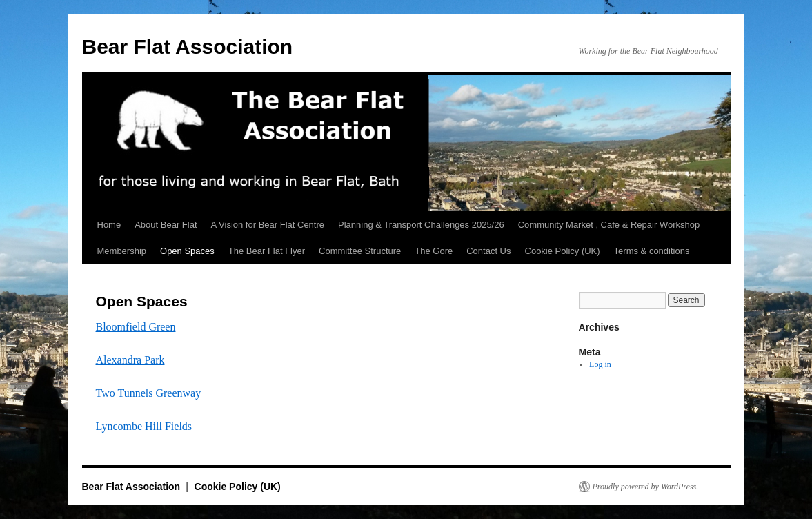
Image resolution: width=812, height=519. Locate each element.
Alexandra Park (130, 360)
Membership (122, 251)
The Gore (434, 251)
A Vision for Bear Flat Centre (268, 225)
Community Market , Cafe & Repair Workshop (609, 225)
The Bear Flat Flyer (267, 251)
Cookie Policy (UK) (563, 251)
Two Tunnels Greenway (149, 393)
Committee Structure (360, 251)
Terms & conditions (652, 251)
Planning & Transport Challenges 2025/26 (421, 225)
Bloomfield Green (136, 327)
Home (109, 225)
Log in (600, 364)
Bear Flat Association (188, 47)
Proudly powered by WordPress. (646, 487)
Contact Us (488, 251)
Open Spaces (187, 251)
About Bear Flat (166, 225)
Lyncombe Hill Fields (144, 426)
